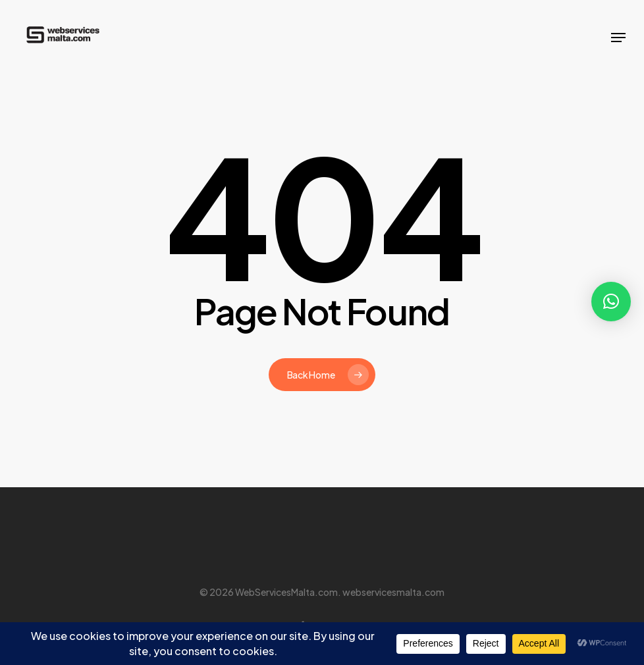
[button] (618, 38)
